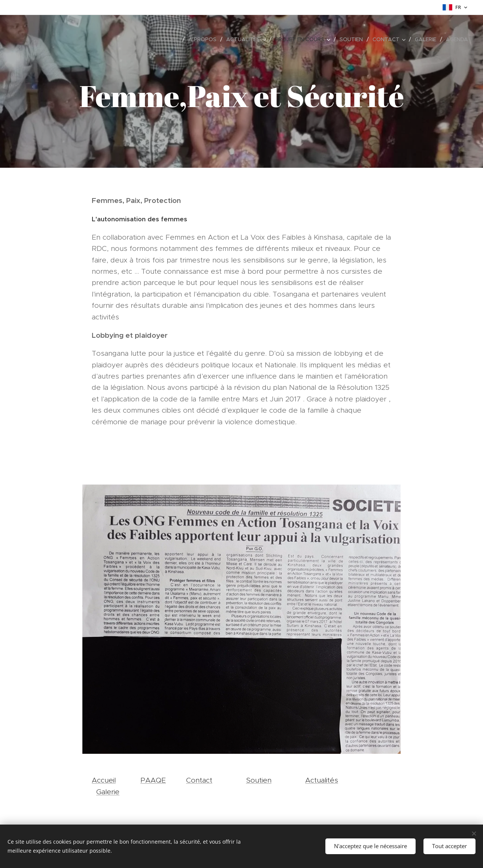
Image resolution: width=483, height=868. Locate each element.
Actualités (322, 780)
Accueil (104, 780)
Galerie (108, 792)
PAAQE (153, 780)
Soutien (259, 780)
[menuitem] (169, 39)
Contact (199, 780)
